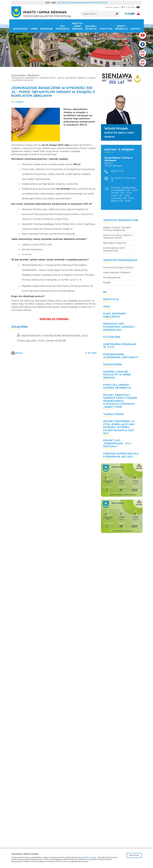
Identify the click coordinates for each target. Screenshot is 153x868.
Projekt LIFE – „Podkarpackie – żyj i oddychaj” (117, 443)
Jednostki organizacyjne (121, 220)
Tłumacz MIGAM (113, 414)
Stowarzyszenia (112, 278)
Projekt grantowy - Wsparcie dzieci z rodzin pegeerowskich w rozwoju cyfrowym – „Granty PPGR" (120, 401)
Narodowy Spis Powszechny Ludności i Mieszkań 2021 (119, 327)
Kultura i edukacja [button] (91, 27)
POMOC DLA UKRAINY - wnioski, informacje (117, 386)
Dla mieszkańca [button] (62, 27)
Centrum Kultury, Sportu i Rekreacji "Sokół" (118, 236)
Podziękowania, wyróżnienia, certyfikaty (121, 356)
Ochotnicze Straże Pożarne (118, 268)
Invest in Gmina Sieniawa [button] (77, 26)
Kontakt (135, 29)
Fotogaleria (112, 337)
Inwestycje (111, 299)
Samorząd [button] (47, 29)
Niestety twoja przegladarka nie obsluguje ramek (122, 480)
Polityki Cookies (89, 857)
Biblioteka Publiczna (115, 243)
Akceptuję (134, 855)
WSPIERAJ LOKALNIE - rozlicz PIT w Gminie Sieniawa (117, 375)
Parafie (107, 283)
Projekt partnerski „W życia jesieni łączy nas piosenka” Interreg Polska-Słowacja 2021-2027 (119, 427)
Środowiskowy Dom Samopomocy (114, 249)
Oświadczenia (113, 365)
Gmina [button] (34, 29)
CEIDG (107, 307)
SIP (105, 292)
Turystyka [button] (106, 29)
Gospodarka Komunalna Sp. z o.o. (120, 346)
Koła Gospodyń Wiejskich (117, 273)
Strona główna (18, 75)
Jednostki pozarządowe (120, 260)
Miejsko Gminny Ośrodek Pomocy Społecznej (117, 229)
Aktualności (20, 29)
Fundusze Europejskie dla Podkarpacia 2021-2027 (121, 455)
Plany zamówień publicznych (114, 315)
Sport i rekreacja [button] (121, 27)
